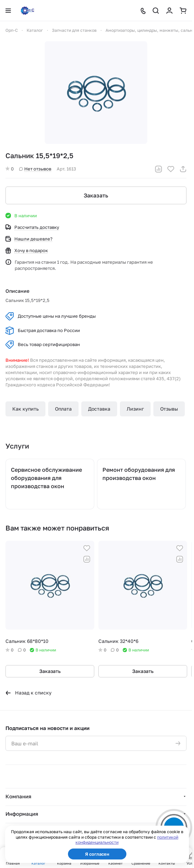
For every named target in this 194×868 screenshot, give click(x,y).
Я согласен (97, 854)
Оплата (63, 409)
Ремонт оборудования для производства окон (139, 474)
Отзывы (169, 409)
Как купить (25, 409)
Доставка (99, 409)
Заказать (96, 195)
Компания (18, 796)
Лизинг (135, 409)
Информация (22, 814)
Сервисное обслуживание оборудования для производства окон (46, 478)
